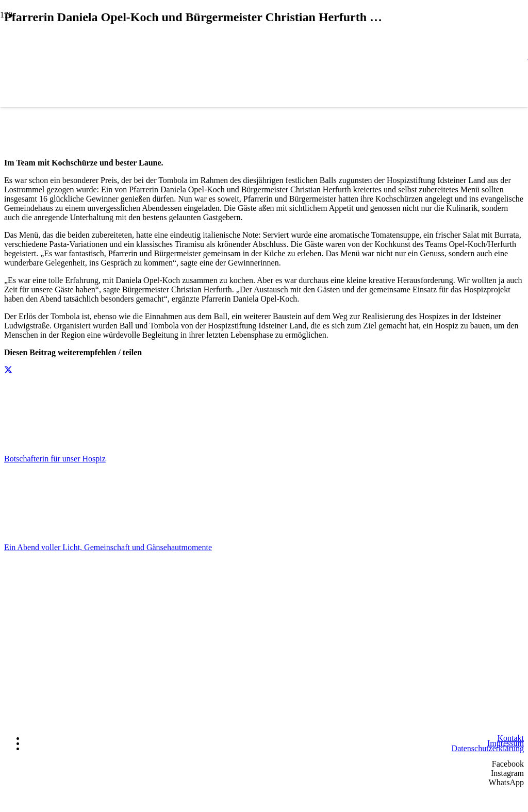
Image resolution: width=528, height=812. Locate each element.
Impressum (506, 743)
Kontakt (510, 738)
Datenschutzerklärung (488, 748)
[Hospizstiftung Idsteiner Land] (264, 591)
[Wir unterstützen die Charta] (472, 723)
